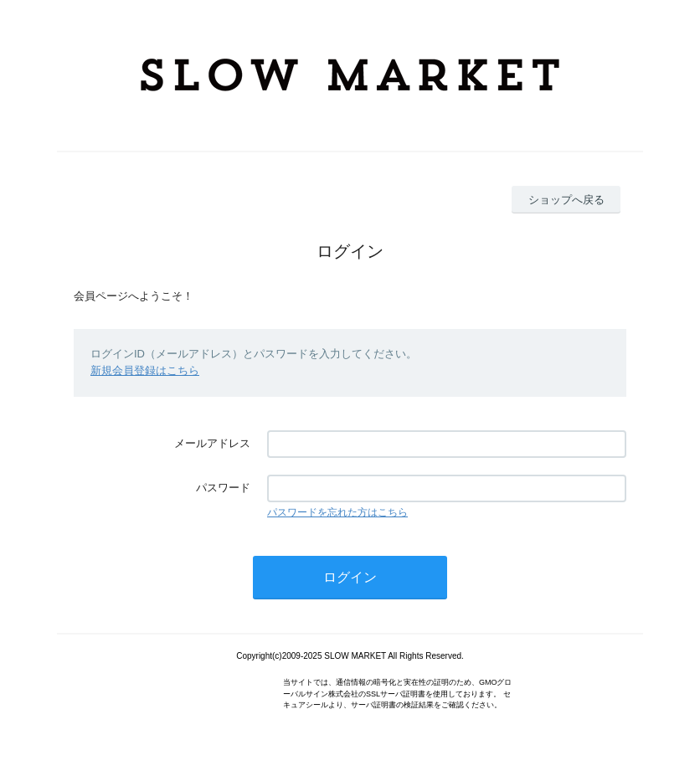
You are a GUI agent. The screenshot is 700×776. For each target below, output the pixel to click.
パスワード (223, 488)
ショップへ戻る (566, 200)
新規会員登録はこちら (145, 370)
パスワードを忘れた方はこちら (337, 512)
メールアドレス (212, 443)
